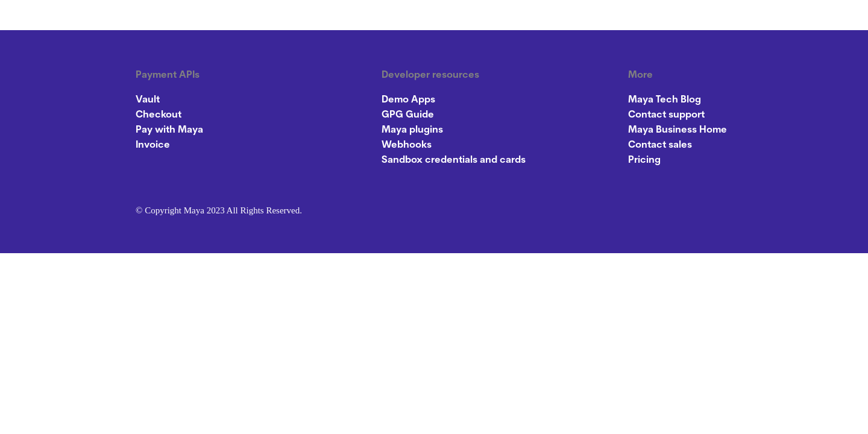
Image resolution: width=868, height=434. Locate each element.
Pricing (644, 160)
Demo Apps (408, 100)
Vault (148, 100)
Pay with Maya (169, 130)
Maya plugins (412, 130)
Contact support (666, 115)
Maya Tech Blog (665, 100)
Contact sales (660, 145)
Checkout (159, 115)
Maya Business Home (678, 130)
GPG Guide (408, 115)
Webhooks (407, 145)
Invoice (153, 145)
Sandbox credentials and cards (454, 160)
